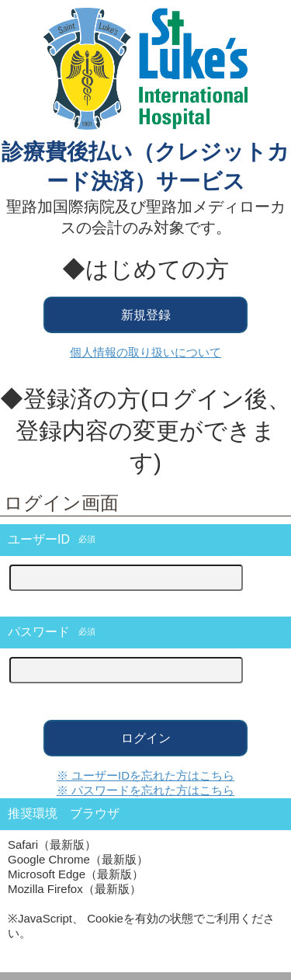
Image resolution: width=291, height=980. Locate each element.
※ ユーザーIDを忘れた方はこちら (145, 775)
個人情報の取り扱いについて (145, 352)
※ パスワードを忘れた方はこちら (145, 790)
